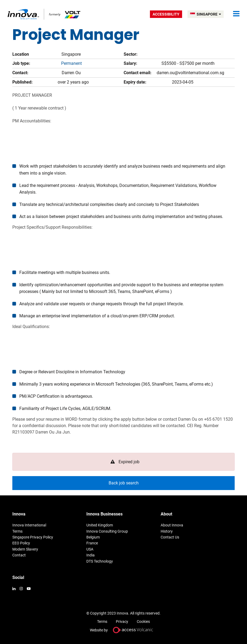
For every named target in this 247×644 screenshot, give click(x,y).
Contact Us (170, 537)
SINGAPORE (209, 14)
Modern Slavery (25, 549)
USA (90, 549)
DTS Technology (100, 561)
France (92, 543)
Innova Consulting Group (107, 531)
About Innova (172, 525)
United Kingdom (100, 525)
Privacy (122, 622)
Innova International (29, 525)
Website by (124, 630)
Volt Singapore (44, 14)
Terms (17, 531)
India (91, 555)
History (167, 531)
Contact (19, 555)
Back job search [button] (124, 483)
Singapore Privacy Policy (33, 537)
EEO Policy (21, 543)
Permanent (71, 63)
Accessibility (166, 14)
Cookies (143, 622)
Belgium (93, 537)
